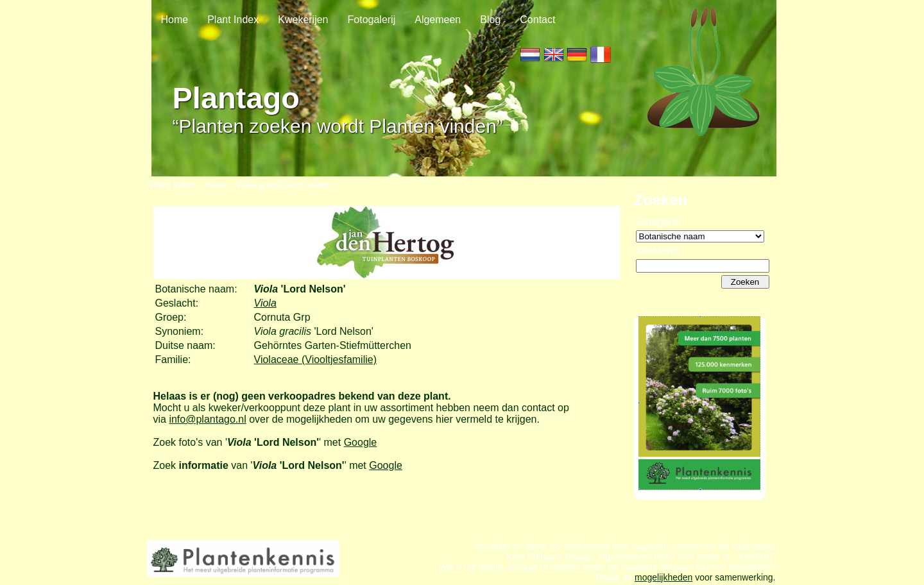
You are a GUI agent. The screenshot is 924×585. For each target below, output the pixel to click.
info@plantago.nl (207, 419)
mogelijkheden (663, 577)
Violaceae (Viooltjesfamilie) (316, 360)
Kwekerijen (303, 20)
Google (361, 442)
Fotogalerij (372, 20)
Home (175, 20)
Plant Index (233, 20)
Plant (216, 185)
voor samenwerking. (734, 577)
